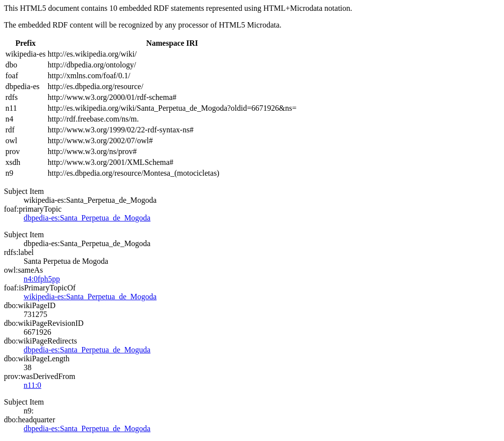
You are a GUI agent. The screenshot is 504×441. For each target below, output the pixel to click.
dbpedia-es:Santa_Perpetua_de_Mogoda (87, 218)
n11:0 (32, 385)
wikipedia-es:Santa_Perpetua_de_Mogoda (90, 297)
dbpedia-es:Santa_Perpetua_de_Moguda (87, 350)
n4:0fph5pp (42, 279)
